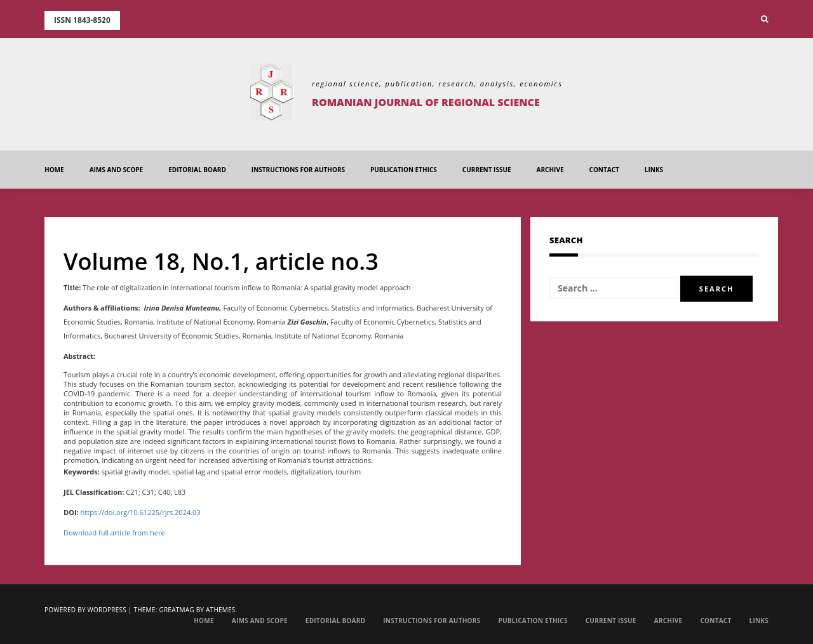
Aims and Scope (117, 170)
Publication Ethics (404, 170)
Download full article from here (114, 533)
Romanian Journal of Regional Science (426, 102)
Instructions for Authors (298, 170)
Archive (550, 170)
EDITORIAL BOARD (197, 170)
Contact (604, 170)
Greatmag (176, 610)
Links (654, 170)
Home (54, 170)
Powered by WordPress (85, 610)
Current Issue (487, 170)
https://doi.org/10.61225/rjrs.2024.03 (141, 512)
